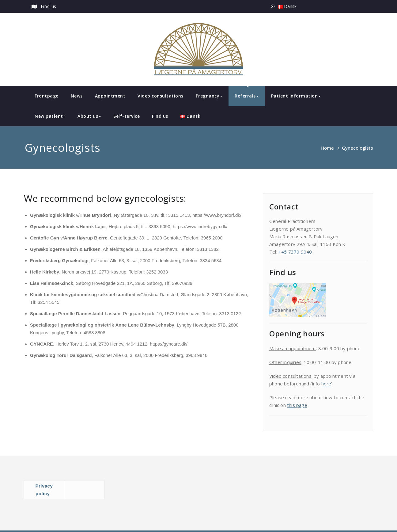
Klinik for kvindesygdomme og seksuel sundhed (83, 295)
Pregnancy (209, 96)
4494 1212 (136, 344)
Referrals (247, 96)
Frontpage (47, 96)
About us (89, 116)
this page (297, 405)
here (326, 384)
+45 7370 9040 (295, 252)
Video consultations (161, 96)
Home (327, 148)
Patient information (296, 96)
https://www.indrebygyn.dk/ (200, 226)
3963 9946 (197, 355)
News (77, 96)
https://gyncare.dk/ (169, 344)
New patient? (50, 116)
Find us (49, 6)
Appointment (110, 96)
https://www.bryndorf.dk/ (217, 215)
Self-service (127, 116)
